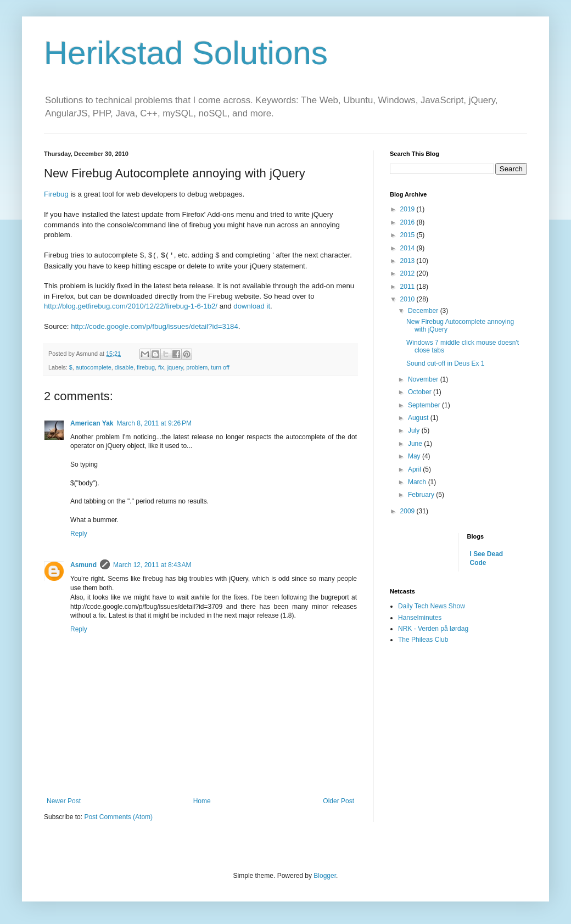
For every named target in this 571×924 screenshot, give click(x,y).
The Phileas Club (423, 640)
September (425, 405)
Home (202, 801)
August (419, 418)
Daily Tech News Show (432, 606)
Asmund (83, 565)
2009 (408, 511)
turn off (220, 367)
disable (124, 367)
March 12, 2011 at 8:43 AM (152, 565)
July (415, 430)
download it (252, 306)
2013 (408, 261)
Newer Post (64, 801)
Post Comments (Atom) (118, 817)
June (416, 444)
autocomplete (94, 367)
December (424, 311)
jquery (175, 367)
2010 (408, 299)
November (424, 379)
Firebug (56, 194)
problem (197, 367)
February (422, 495)
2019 (408, 209)
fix (161, 367)
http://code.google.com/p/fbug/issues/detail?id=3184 (155, 326)
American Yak (92, 423)
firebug (146, 367)
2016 (408, 222)
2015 (408, 235)
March (418, 482)
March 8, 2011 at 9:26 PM (154, 423)
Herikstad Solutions (186, 53)
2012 (408, 273)
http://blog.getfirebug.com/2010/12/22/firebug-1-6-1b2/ (131, 306)
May (415, 456)
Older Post (338, 801)
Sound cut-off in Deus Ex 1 (446, 363)
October (421, 392)
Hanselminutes (420, 618)
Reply (79, 534)
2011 (408, 287)
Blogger (325, 876)
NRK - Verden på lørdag (433, 629)
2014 (408, 248)
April (415, 469)
